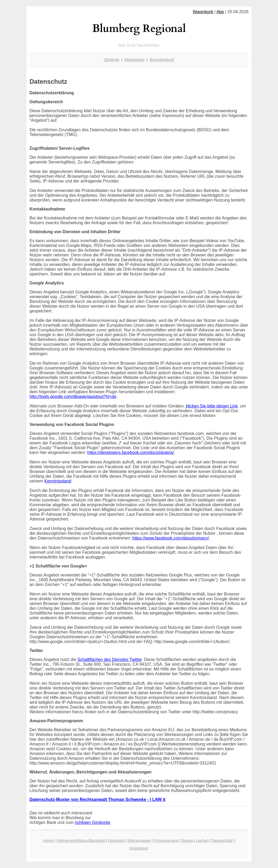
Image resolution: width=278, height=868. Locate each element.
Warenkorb (203, 12)
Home (48, 841)
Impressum (139, 848)
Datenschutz (222, 841)
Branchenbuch (162, 60)
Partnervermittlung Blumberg (81, 841)
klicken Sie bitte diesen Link (212, 406)
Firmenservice (166, 841)
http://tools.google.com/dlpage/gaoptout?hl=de (73, 397)
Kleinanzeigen (139, 841)
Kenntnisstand (58, 481)
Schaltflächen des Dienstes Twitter (109, 660)
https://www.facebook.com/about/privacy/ (171, 538)
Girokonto (116, 841)
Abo (220, 12)
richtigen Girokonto (92, 822)
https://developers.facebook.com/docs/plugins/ (131, 452)
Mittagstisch (134, 60)
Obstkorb (111, 60)
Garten (187, 841)
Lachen (202, 841)
